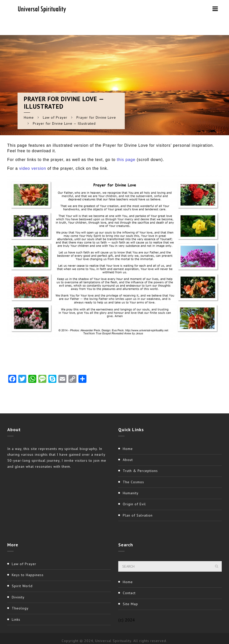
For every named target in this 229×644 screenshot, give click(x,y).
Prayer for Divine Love (96, 117)
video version (33, 168)
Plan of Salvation (138, 515)
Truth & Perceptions (140, 471)
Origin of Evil (134, 504)
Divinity (18, 597)
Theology (20, 608)
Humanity (131, 493)
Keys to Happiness (28, 575)
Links (16, 619)
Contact (129, 593)
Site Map (130, 604)
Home (29, 117)
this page (127, 160)
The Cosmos (133, 482)
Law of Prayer (55, 117)
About (128, 460)
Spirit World (22, 586)
